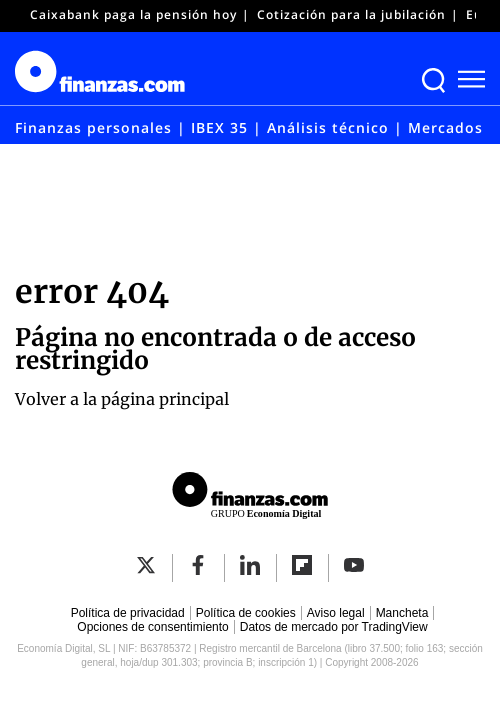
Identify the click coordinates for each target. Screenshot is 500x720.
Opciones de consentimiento (152, 627)
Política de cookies (246, 613)
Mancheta (402, 613)
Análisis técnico (328, 127)
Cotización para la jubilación (351, 14)
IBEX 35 (219, 127)
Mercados (445, 127)
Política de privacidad (128, 613)
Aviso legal (336, 613)
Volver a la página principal (122, 399)
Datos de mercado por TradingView (334, 627)
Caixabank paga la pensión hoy (133, 14)
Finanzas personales (93, 127)
